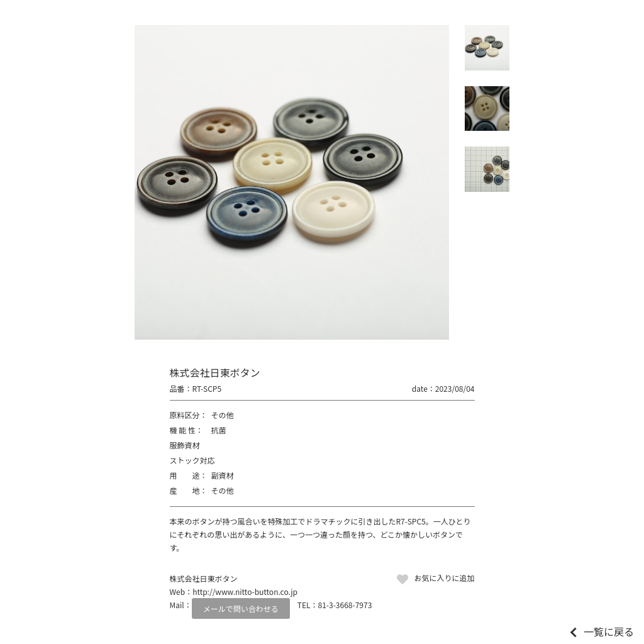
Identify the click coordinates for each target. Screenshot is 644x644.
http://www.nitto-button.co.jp (245, 591)
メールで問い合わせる (241, 608)
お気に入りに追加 (444, 578)
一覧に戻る (609, 631)
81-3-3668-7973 (345, 605)
